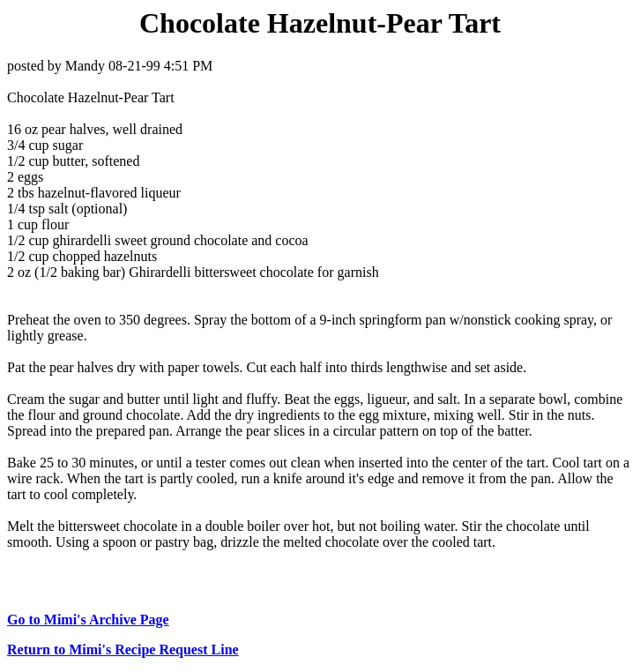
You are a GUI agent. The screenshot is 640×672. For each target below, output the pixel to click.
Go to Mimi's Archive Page (88, 620)
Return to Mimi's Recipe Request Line (123, 650)
